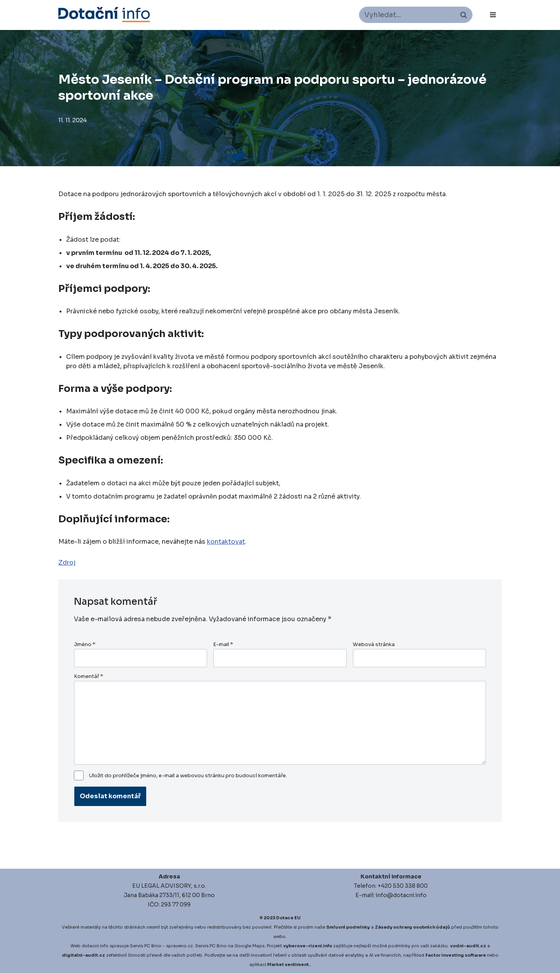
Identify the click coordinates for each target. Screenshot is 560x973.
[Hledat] (407, 15)
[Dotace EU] (104, 15)
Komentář (88, 676)
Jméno (85, 645)
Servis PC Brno (146, 946)
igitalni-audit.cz (85, 955)
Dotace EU (288, 918)
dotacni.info (95, 946)
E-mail (223, 645)
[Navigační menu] (493, 15)
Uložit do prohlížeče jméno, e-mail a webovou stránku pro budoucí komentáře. (188, 776)
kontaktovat (226, 542)
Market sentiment (288, 964)
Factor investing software (456, 955)
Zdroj (67, 563)
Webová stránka (374, 645)
